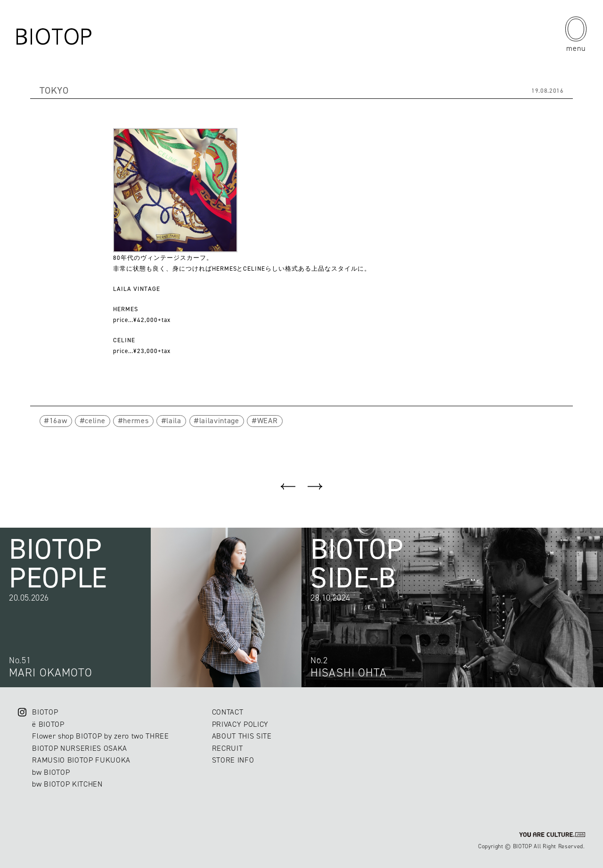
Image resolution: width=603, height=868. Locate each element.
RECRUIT (228, 748)
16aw (58, 421)
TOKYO (54, 90)
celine (95, 421)
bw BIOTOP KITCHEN (67, 784)
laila (174, 421)
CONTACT (228, 712)
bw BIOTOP (51, 772)
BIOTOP (45, 712)
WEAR (268, 421)
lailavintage (219, 421)
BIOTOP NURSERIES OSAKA (80, 748)
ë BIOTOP (48, 724)
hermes (136, 421)
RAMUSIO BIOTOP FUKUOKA (81, 760)
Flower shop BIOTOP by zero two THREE (100, 736)
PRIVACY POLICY (240, 724)
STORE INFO (233, 760)
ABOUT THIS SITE (242, 736)
